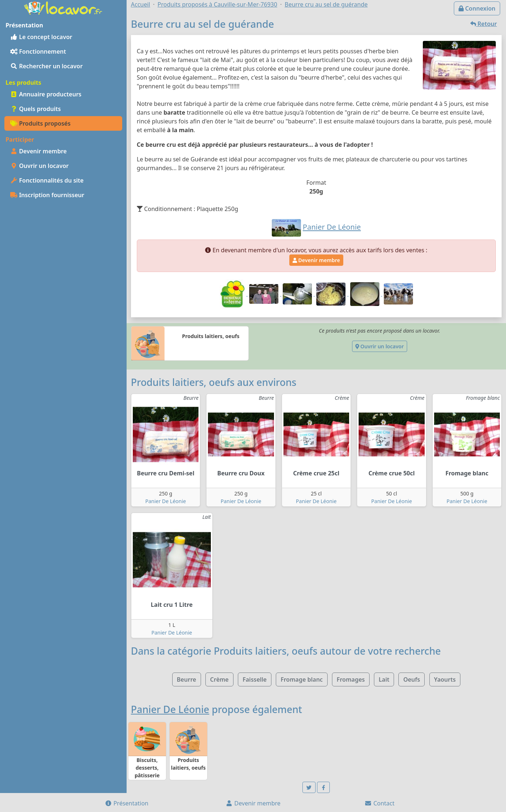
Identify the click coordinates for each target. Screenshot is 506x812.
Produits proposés (40, 123)
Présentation (127, 803)
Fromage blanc (302, 679)
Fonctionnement (38, 51)
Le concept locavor (41, 37)
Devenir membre (38, 151)
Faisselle (255, 679)
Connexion (477, 8)
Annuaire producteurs (46, 94)
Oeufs (412, 679)
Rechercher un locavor (47, 66)
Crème (219, 679)
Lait (384, 679)
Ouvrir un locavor (39, 166)
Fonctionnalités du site (47, 180)
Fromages (351, 679)
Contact (379, 803)
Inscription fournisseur (47, 195)
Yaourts (445, 679)
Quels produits (36, 109)
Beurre (187, 679)
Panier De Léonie (166, 501)
